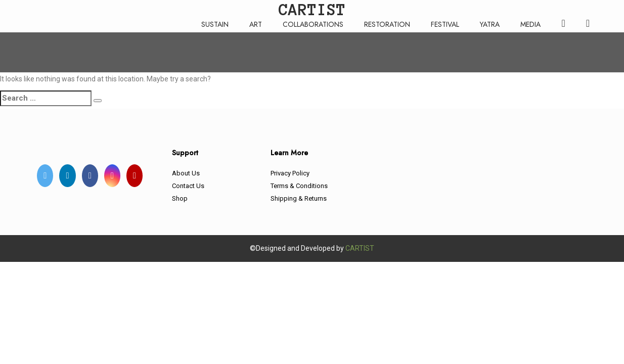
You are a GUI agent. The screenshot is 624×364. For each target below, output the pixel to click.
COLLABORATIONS (313, 24)
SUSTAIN (215, 24)
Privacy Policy (290, 173)
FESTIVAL (445, 24)
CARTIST (360, 248)
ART (256, 24)
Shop (180, 198)
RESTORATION (387, 24)
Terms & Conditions (299, 186)
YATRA (490, 24)
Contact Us (188, 186)
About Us (186, 173)
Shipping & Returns (299, 198)
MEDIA (530, 24)
